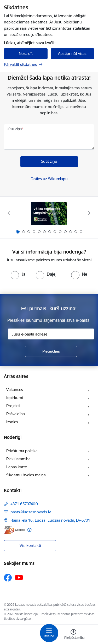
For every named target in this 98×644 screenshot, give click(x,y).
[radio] (18, 274)
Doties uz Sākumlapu (49, 179)
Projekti (13, 406)
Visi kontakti (30, 545)
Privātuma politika (22, 451)
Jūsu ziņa (14, 129)
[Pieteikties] (51, 351)
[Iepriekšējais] (9, 213)
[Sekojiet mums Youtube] (19, 577)
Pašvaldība (16, 414)
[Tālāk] (89, 213)
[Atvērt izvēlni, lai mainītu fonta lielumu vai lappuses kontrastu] (73, 635)
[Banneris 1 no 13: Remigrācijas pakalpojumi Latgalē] (49, 213)
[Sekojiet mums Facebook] (8, 578)
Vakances (15, 390)
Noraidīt (26, 53)
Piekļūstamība (18, 459)
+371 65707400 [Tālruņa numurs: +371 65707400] (24, 504)
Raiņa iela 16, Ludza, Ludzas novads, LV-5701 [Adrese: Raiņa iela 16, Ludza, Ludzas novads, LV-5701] (50, 520)
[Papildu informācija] (29, 530)
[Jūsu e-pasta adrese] (51, 334)
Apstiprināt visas (72, 53)
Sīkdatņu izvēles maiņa (26, 475)
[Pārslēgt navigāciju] (49, 633)
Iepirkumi (15, 398)
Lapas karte (17, 467)
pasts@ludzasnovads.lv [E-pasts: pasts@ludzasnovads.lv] (31, 512)
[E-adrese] (14, 530)
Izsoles (12, 422)
